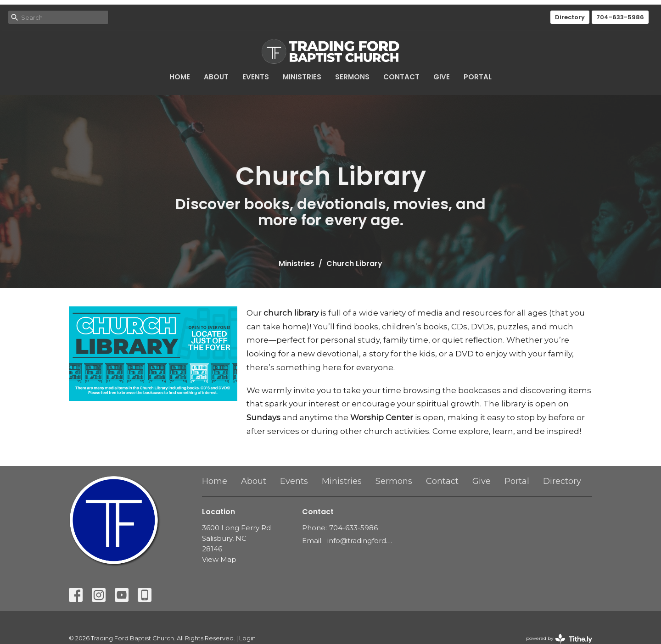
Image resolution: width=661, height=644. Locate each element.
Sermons (352, 77)
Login (247, 638)
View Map (219, 559)
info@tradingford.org (360, 541)
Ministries (302, 77)
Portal (478, 77)
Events (256, 77)
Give (442, 77)
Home (180, 77)
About (216, 77)
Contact (401, 77)
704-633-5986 (620, 17)
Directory (570, 17)
